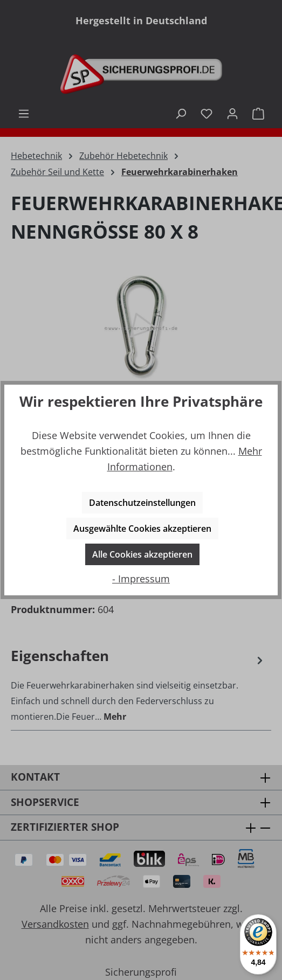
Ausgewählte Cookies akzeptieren (142, 529)
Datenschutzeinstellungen (142, 503)
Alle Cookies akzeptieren (142, 554)
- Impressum (141, 579)
